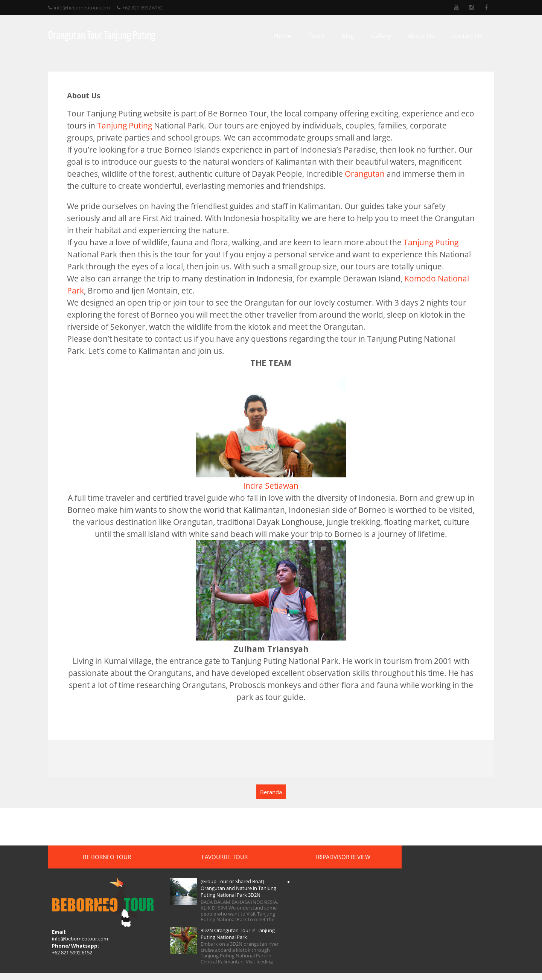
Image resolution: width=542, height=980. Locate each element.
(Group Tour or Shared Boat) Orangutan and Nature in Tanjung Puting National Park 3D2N (225, 892)
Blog (351, 36)
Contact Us (470, 36)
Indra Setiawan (271, 485)
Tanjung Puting (122, 125)
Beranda (271, 792)
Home (286, 36)
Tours (320, 36)
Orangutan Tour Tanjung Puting (99, 36)
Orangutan (362, 174)
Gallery (384, 36)
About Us (424, 36)
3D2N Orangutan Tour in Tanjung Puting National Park (230, 941)
